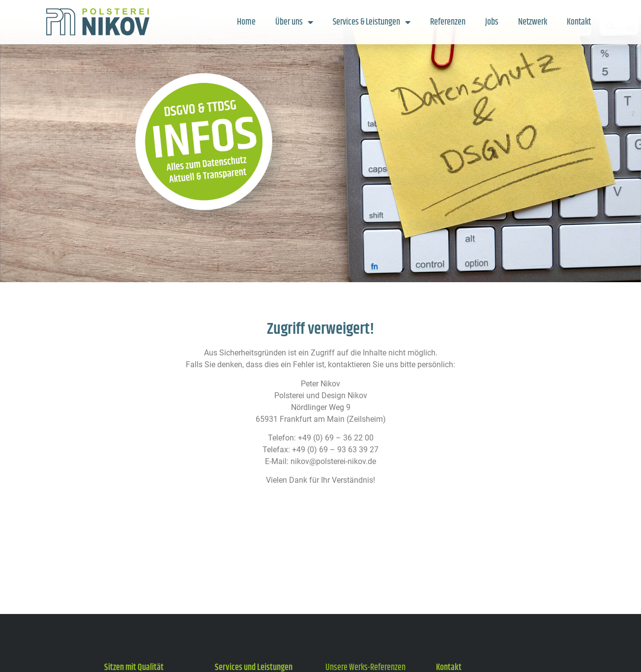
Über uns (294, 22)
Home (246, 22)
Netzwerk (533, 22)
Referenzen (448, 22)
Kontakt (579, 22)
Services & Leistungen (372, 22)
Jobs (492, 22)
